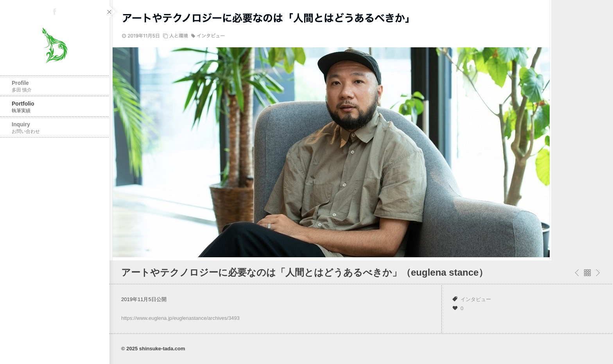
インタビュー (476, 299)
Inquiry (55, 128)
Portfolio (55, 107)
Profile (55, 86)
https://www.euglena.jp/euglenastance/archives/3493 (180, 318)
